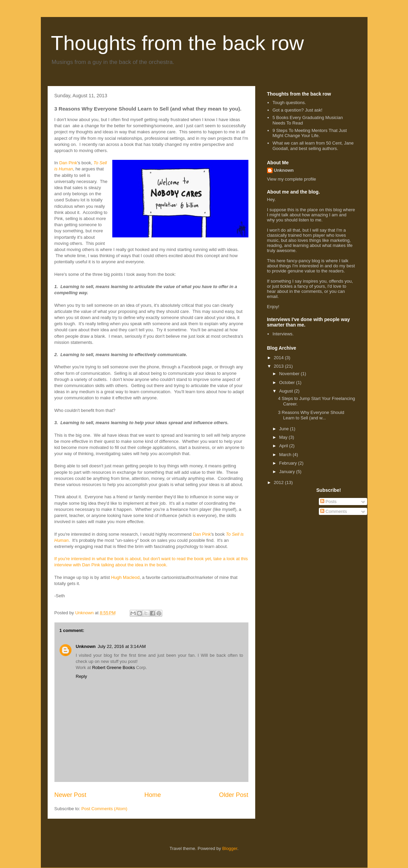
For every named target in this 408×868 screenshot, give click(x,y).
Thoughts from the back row (178, 43)
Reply (81, 676)
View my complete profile (292, 179)
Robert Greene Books (114, 667)
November (290, 374)
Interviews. (283, 334)
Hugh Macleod (125, 577)
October (288, 382)
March (286, 455)
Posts (328, 502)
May (284, 437)
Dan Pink (68, 163)
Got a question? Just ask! (298, 110)
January (288, 472)
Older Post (234, 795)
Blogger (230, 848)
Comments (333, 511)
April (284, 446)
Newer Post (70, 795)
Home (153, 795)
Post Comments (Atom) (104, 809)
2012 (280, 482)
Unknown (86, 646)
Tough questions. (289, 103)
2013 (280, 366)
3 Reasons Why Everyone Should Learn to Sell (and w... (311, 415)
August (287, 391)
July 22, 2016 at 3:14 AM (122, 646)
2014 (280, 358)
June (284, 429)
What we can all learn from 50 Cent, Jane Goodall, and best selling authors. (313, 146)
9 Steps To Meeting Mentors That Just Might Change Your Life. (310, 133)
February (289, 463)
